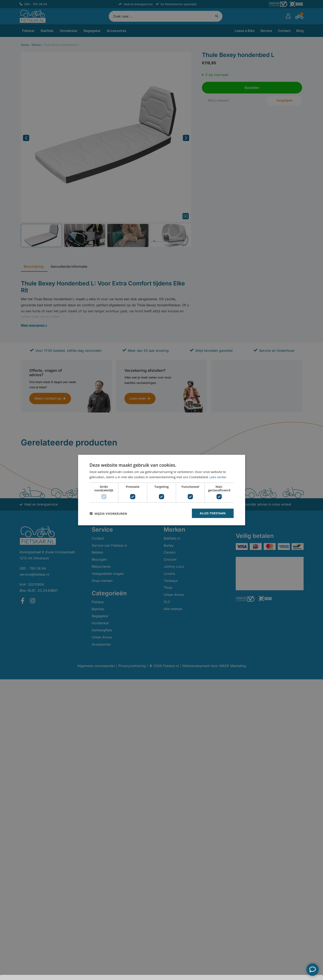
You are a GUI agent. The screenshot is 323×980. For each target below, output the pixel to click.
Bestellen (291, 970)
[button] (108, 513)
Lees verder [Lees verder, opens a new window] (218, 477)
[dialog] (161, 490)
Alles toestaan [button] (213, 513)
